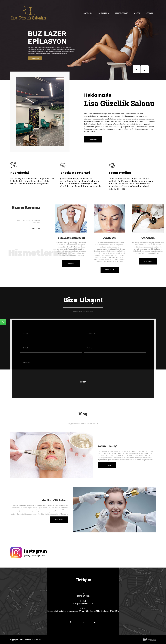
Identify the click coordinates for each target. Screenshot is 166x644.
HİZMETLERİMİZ (121, 13)
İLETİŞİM (149, 13)
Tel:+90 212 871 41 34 (83, 595)
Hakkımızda (103, 13)
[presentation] (137, 69)
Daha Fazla (93, 139)
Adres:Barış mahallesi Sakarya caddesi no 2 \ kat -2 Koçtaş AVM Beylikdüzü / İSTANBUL (83, 610)
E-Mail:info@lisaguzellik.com (83, 602)
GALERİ (137, 13)
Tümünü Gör (36, 228)
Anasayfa (88, 13)
